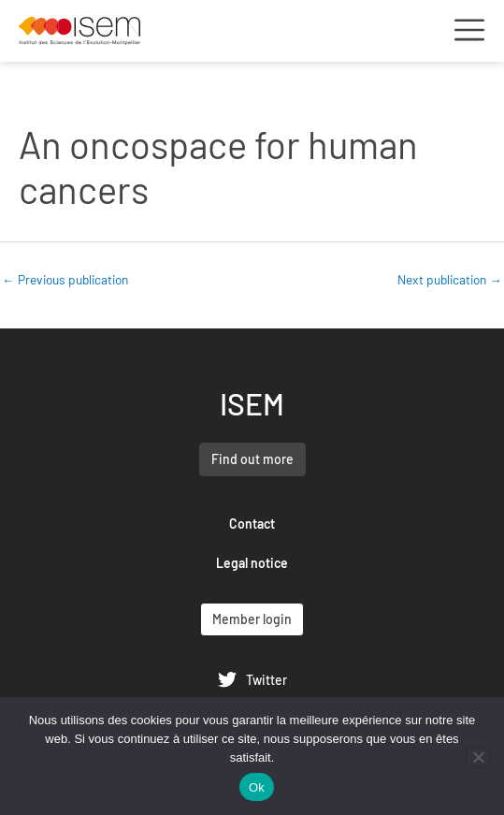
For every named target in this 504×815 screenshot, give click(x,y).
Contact (252, 524)
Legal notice (252, 563)
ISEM (252, 403)
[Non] (478, 757)
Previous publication (65, 279)
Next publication (450, 279)
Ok (257, 787)
